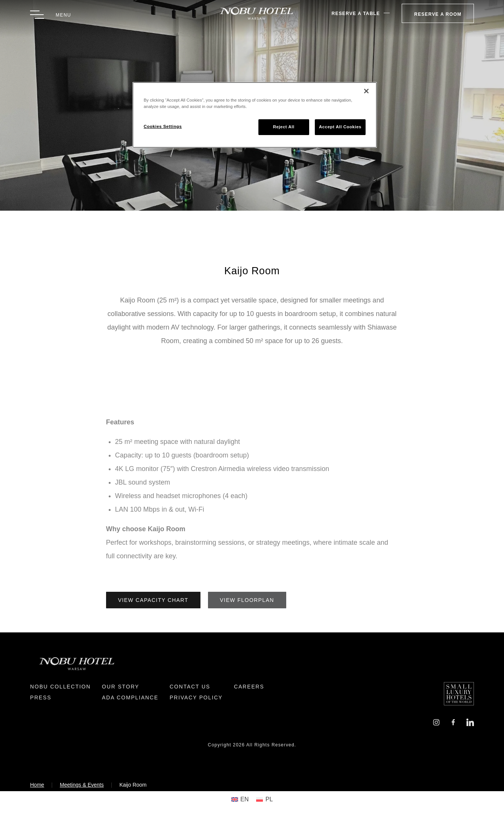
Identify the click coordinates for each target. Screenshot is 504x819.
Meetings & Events (82, 785)
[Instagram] (436, 722)
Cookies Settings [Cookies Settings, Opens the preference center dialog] (163, 126)
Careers (249, 687)
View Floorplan (247, 600)
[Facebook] (453, 722)
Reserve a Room (438, 14)
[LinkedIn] (470, 722)
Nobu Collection (60, 687)
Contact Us (190, 687)
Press (41, 697)
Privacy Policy (196, 697)
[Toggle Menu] (51, 15)
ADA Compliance (130, 697)
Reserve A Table (356, 14)
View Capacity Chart (153, 600)
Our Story (121, 687)
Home (37, 785)
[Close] (366, 91)
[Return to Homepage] (252, 13)
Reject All (284, 127)
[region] (255, 115)
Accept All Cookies (340, 127)
